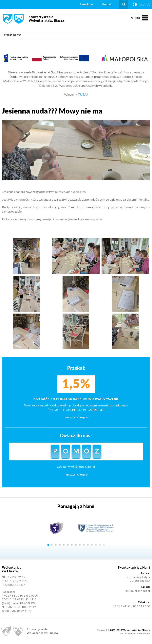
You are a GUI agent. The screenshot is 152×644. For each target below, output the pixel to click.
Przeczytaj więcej (76, 417)
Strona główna (13, 35)
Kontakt (107, 4)
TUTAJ (83, 94)
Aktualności (87, 4)
